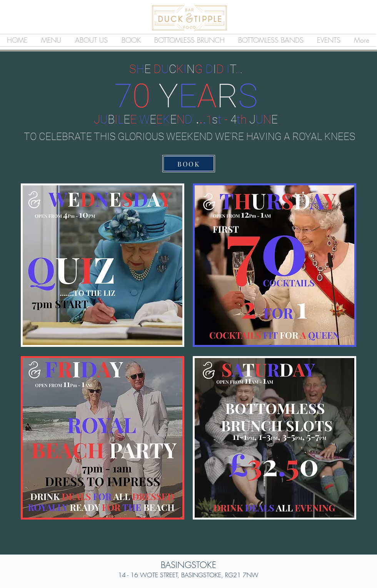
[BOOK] (189, 164)
